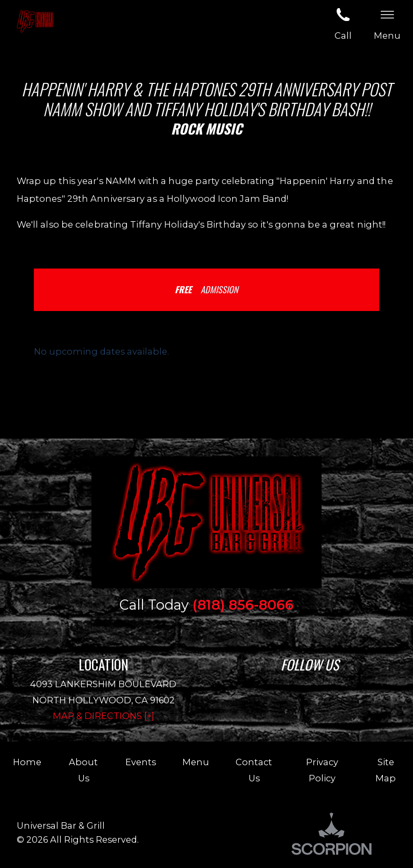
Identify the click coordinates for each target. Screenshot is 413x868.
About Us (83, 770)
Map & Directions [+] (104, 716)
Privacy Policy (322, 770)
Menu (196, 762)
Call (343, 23)
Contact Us (254, 770)
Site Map (386, 770)
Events (141, 762)
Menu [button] (387, 23)
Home (27, 762)
